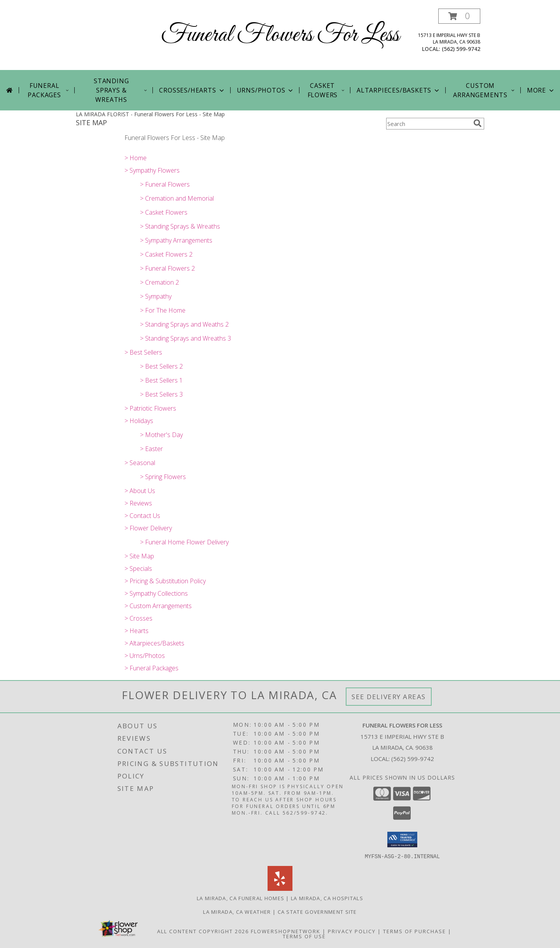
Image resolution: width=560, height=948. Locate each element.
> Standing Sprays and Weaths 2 (184, 324)
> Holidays (139, 421)
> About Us (140, 491)
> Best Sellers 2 (161, 366)
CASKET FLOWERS (326, 90)
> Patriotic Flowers (150, 408)
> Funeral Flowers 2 (167, 268)
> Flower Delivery (148, 528)
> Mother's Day (161, 435)
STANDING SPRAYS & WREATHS (121, 90)
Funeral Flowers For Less (280, 35)
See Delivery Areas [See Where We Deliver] (389, 697)
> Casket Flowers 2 (166, 254)
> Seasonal (140, 463)
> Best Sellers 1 (161, 380)
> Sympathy (156, 296)
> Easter (151, 449)
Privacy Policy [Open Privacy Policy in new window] (352, 931)
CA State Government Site (317, 911)
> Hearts (136, 631)
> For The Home (163, 310)
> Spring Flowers (163, 477)
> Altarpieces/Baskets (154, 643)
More (541, 90)
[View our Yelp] (280, 888)
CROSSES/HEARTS (192, 90)
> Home (136, 158)
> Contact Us (142, 516)
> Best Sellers (143, 352)
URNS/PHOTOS (266, 90)
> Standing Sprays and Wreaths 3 (185, 338)
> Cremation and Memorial (177, 198)
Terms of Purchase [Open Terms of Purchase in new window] (415, 931)
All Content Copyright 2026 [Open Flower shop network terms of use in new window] (203, 931)
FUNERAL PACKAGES (49, 90)
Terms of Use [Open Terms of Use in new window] (304, 936)
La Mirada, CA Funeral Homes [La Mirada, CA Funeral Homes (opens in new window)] (241, 898)
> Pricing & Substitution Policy (165, 581)
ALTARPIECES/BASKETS (399, 90)
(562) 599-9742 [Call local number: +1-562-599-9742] (461, 49)
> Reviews (138, 503)
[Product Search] (428, 124)
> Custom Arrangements (158, 606)
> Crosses (138, 618)
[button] (459, 16)
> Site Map (139, 556)
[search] (478, 123)
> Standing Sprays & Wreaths (180, 226)
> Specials (138, 568)
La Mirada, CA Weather (237, 911)
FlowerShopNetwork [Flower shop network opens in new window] (286, 931)
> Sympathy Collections (156, 593)
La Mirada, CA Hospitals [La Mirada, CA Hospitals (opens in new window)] (327, 898)
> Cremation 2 (159, 282)
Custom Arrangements (484, 90)
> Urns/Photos (145, 656)
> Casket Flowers (164, 212)
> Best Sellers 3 (161, 394)
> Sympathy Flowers (152, 170)
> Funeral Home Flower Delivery (184, 542)
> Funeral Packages (151, 668)
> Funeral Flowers (165, 184)
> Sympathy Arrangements (176, 240)
